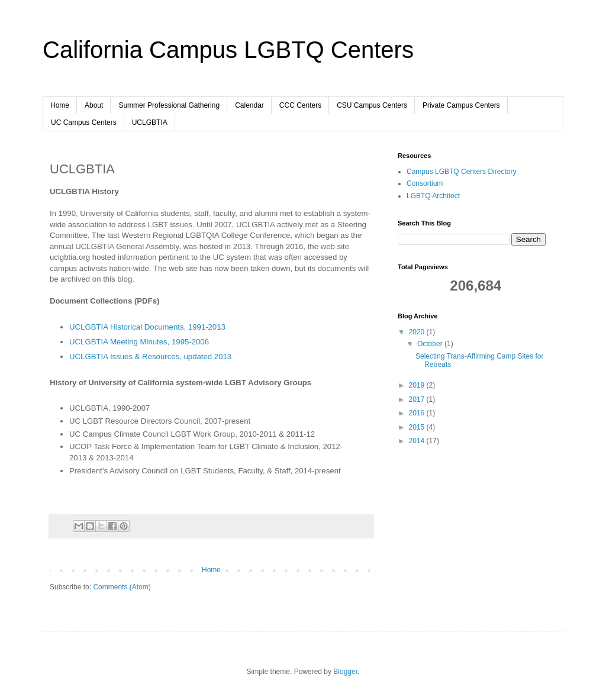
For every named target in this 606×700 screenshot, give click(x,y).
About (94, 105)
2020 (418, 332)
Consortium (425, 183)
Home (60, 105)
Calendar (249, 105)
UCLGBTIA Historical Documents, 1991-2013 (147, 327)
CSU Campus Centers (372, 105)
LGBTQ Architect (433, 196)
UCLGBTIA (150, 122)
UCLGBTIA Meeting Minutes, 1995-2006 (139, 342)
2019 (418, 385)
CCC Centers (300, 105)
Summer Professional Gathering (169, 105)
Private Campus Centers (461, 105)
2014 (418, 441)
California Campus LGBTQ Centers (228, 50)
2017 (418, 399)
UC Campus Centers (84, 122)
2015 (418, 427)
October (431, 344)
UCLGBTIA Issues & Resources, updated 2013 (150, 357)
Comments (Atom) (122, 587)
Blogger (345, 672)
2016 (418, 413)
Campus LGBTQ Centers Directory (461, 172)
